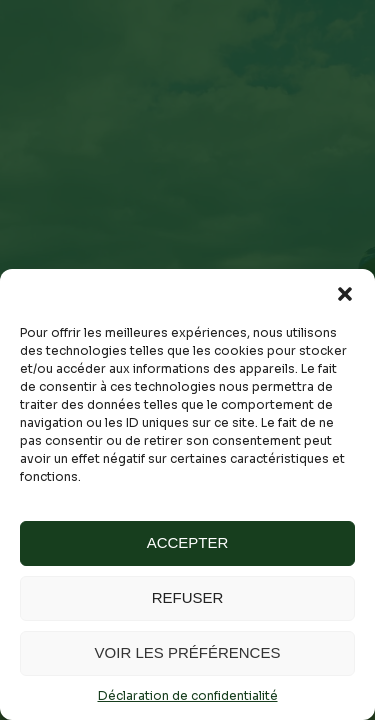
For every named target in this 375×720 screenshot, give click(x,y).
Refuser (188, 597)
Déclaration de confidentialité (188, 695)
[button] (345, 294)
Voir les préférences (188, 652)
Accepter (188, 542)
